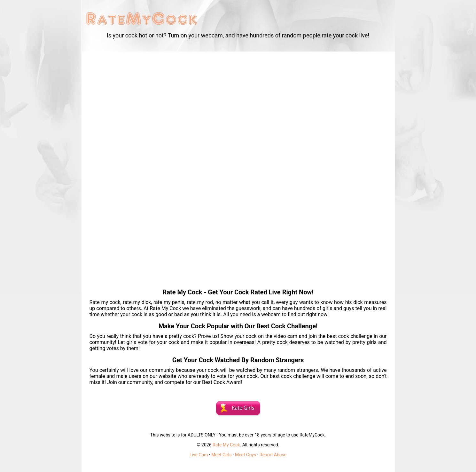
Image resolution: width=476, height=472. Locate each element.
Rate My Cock (226, 445)
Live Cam (199, 455)
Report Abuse (273, 455)
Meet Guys (246, 455)
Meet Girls (221, 455)
